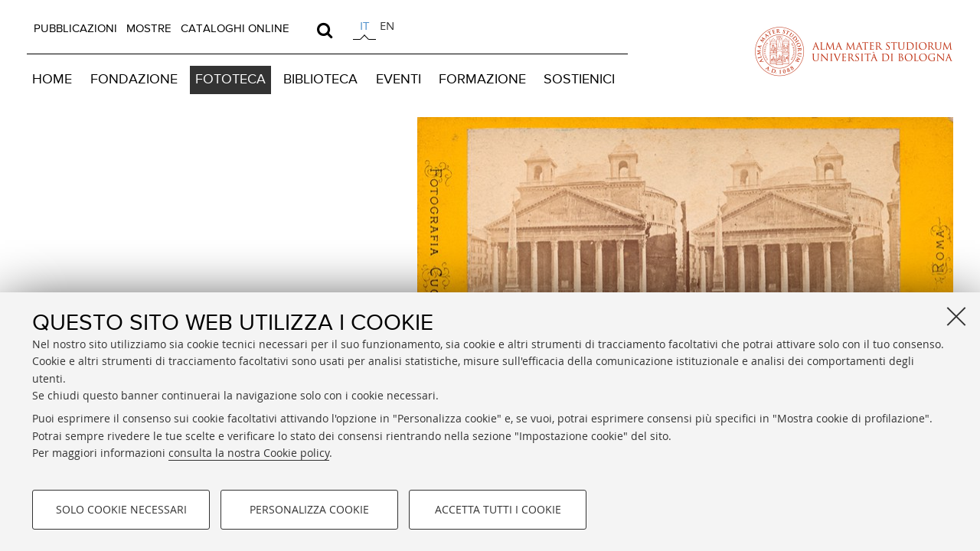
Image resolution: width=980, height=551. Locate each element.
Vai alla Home (186, 248)
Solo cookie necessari (121, 509)
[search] (325, 30)
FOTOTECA (230, 80)
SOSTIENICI (579, 80)
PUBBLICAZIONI (75, 29)
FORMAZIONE (482, 80)
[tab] (364, 28)
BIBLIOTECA (320, 80)
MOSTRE (149, 29)
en (387, 25)
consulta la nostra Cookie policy (249, 453)
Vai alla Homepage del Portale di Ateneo (854, 51)
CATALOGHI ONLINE (235, 29)
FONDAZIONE (134, 80)
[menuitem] (75, 29)
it (364, 25)
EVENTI (399, 80)
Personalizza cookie (309, 509)
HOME (52, 80)
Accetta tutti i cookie (498, 509)
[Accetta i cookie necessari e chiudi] (956, 316)
